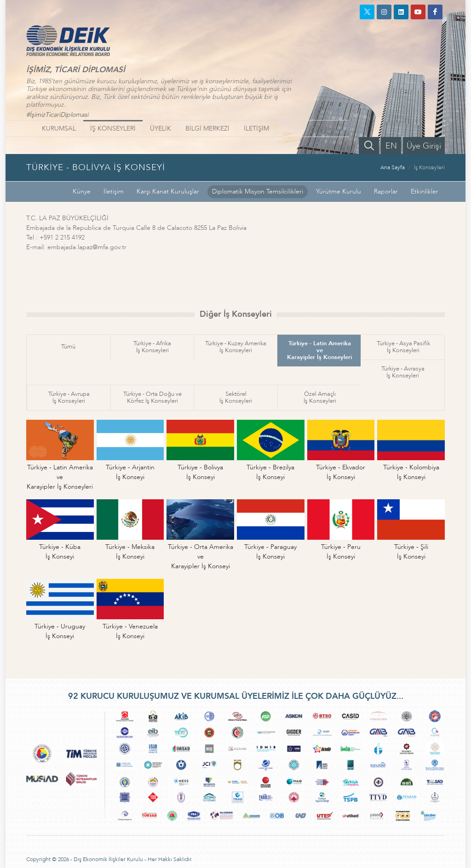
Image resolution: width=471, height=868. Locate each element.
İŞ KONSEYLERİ (113, 128)
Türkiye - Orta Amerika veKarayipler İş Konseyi (201, 557)
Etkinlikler (425, 191)
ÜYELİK (161, 128)
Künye (82, 191)
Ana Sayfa (393, 167)
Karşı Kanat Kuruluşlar (168, 191)
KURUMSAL (59, 128)
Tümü (68, 347)
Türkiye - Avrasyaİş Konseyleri (403, 372)
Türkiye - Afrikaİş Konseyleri (152, 347)
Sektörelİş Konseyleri (236, 397)
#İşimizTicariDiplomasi (57, 115)
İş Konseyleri (429, 167)
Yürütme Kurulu (339, 191)
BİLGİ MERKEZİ (207, 128)
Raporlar (386, 191)
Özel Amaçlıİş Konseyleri (320, 397)
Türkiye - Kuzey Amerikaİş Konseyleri (236, 347)
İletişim (114, 191)
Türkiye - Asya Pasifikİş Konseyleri (403, 347)
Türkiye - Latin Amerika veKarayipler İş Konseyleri (319, 350)
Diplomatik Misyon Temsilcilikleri (258, 191)
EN (391, 146)
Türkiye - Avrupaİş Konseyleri (69, 397)
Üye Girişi (424, 146)
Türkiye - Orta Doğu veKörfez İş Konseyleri (152, 397)
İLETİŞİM (256, 128)
